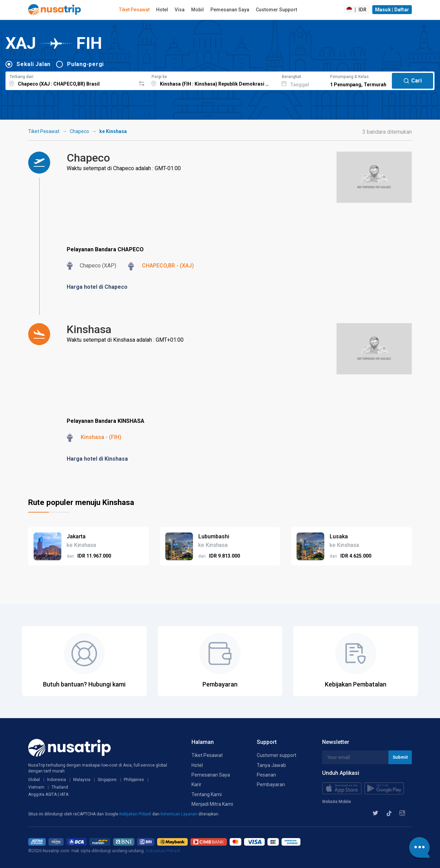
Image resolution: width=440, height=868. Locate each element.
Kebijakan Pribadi (136, 814)
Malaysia (82, 780)
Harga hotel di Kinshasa (97, 459)
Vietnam (36, 787)
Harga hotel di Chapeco (97, 287)
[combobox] (71, 80)
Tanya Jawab (271, 765)
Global (34, 780)
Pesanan (266, 775)
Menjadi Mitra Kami (212, 804)
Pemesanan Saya (230, 10)
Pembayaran (271, 784)
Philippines (134, 780)
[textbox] (71, 80)
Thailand (60, 787)
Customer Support (276, 10)
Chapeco (79, 131)
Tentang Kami (207, 794)
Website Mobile (337, 802)
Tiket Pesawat (134, 10)
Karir (196, 784)
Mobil (197, 10)
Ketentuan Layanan (179, 814)
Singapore (107, 780)
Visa (180, 10)
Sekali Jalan (34, 64)
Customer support (277, 755)
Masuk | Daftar (392, 10)
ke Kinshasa (113, 131)
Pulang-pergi (85, 64)
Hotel (162, 10)
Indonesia (57, 780)
